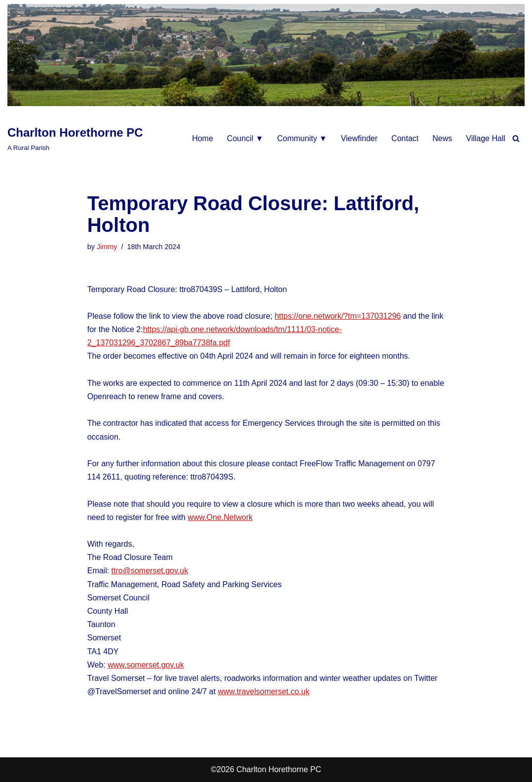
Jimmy (107, 247)
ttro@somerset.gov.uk (150, 571)
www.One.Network (220, 517)
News (442, 138)
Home (203, 138)
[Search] (516, 138)
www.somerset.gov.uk (146, 665)
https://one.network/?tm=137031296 (338, 316)
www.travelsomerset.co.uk (264, 691)
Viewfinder (359, 138)
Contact (405, 138)
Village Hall (486, 138)
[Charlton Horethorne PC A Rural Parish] (75, 138)
